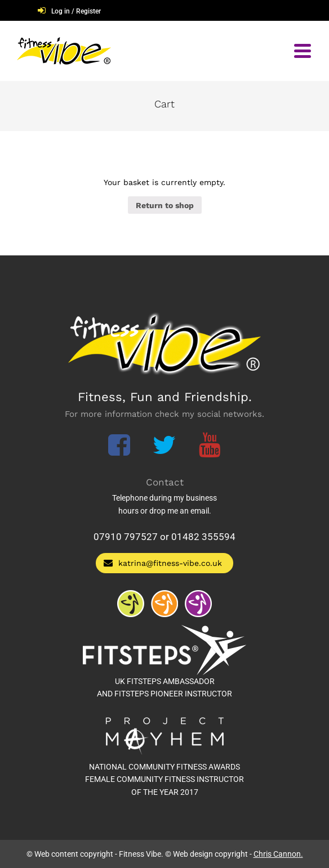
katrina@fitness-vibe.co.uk (163, 563)
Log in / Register (76, 11)
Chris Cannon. (278, 854)
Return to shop (165, 205)
